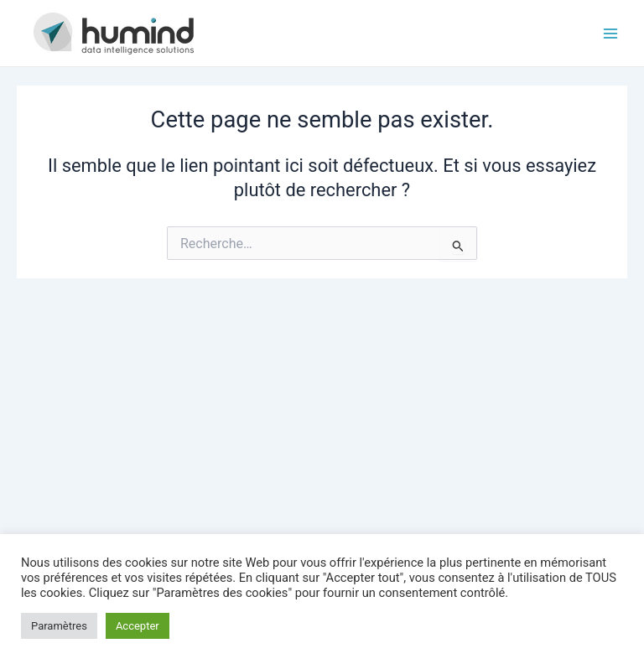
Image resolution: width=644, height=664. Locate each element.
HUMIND (245, 33)
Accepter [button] (138, 626)
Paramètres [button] (59, 626)
